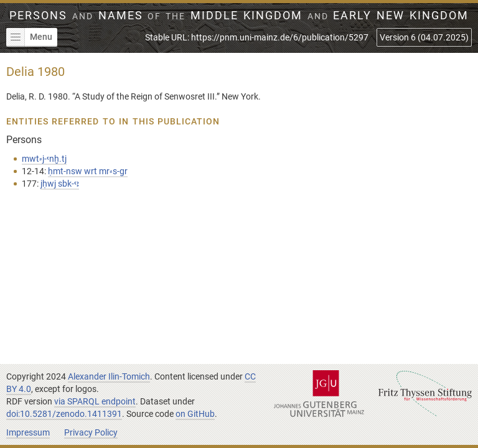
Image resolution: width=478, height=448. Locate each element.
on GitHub (195, 414)
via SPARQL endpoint (95, 401)
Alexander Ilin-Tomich (109, 376)
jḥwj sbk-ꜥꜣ (60, 184)
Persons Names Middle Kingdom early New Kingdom (239, 16)
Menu (29, 37)
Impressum (28, 432)
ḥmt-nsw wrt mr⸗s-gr (88, 171)
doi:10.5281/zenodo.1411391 (64, 414)
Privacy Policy (91, 432)
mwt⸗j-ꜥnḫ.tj (44, 159)
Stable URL (257, 37)
